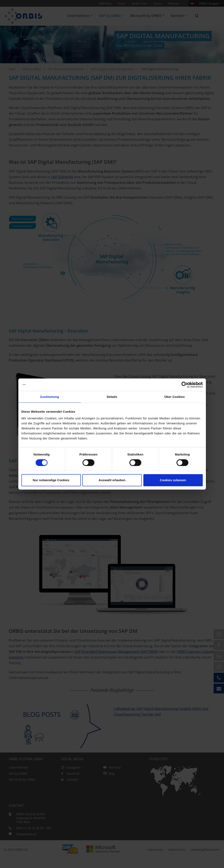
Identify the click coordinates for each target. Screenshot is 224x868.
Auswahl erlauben (112, 480)
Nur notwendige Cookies (51, 480)
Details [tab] (112, 397)
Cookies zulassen (173, 480)
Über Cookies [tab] (175, 397)
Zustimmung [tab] (49, 397)
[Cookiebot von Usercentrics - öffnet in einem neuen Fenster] (185, 385)
